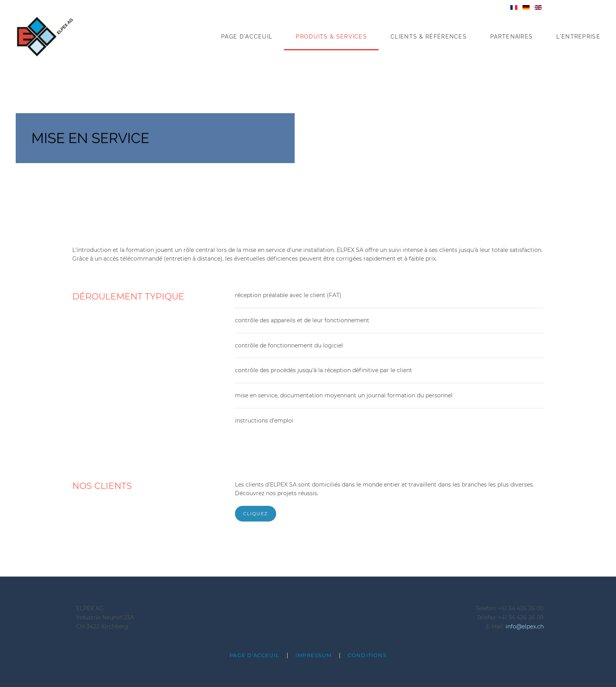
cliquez (256, 514)
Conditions (367, 655)
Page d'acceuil (247, 37)
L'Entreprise (578, 37)
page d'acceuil (254, 655)
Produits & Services (331, 37)
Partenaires (511, 37)
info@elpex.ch (525, 626)
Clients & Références (429, 37)
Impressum (313, 655)
